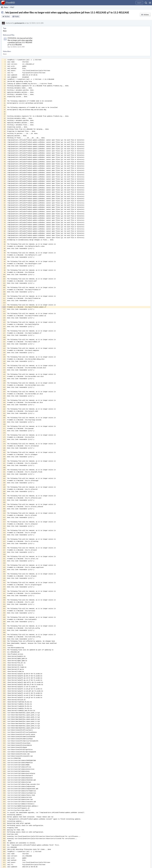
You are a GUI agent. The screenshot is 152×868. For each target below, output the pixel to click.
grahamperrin (19, 23)
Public (17, 16)
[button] (150, 3)
